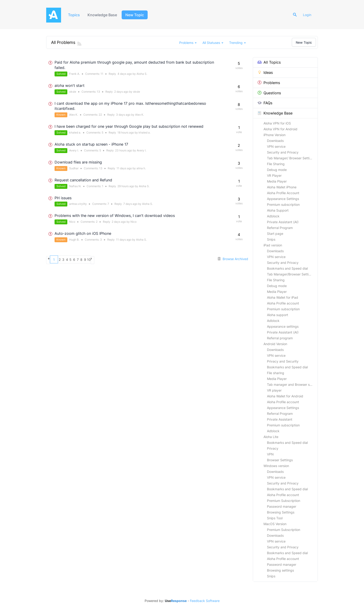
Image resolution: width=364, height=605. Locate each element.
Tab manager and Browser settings (292, 384)
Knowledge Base (104, 15)
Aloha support (278, 315)
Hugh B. (74, 240)
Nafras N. (75, 186)
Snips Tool (275, 518)
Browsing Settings (281, 512)
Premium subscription (283, 204)
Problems (269, 83)
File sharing (276, 373)
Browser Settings (280, 460)
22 (100, 115)
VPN (270, 454)
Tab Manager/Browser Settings (291, 274)
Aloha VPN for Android (280, 129)
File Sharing (276, 164)
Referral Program (280, 228)
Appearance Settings (283, 199)
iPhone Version (275, 135)
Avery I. (74, 150)
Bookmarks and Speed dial (287, 268)
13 (98, 92)
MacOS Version (275, 524)
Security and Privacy (283, 152)
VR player (274, 390)
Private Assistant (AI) (283, 222)
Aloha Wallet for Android (285, 396)
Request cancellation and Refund (83, 180)
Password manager (282, 506)
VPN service (276, 146)
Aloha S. (142, 74)
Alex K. (74, 115)
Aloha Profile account (283, 303)
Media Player (277, 181)
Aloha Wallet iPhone (282, 187)
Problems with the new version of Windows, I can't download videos (115, 216)
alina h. (141, 168)
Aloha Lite (271, 437)
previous (50, 259)
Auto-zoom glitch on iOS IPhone (83, 233)
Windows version (276, 466)
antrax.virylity (78, 204)
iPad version (273, 245)
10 (131, 260)
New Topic (137, 15)
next (140, 259)
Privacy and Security (283, 361)
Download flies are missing (78, 162)
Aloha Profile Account (283, 193)
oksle (73, 92)
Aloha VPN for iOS (277, 123)
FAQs (265, 103)
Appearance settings (283, 326)
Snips (271, 239)
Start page (275, 234)
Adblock (273, 216)
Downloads (275, 141)
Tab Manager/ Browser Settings (291, 158)
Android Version (275, 344)
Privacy (273, 448)
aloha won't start (70, 85)
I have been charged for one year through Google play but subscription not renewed (129, 126)
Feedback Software (205, 601)
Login (309, 15)
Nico (72, 222)
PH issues (63, 198)
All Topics (269, 62)
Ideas (265, 72)
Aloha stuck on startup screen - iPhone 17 (91, 144)
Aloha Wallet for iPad (283, 297)
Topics (75, 15)
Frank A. (75, 74)
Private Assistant (280, 419)
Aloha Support (278, 210)
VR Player (274, 175)
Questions (269, 93)
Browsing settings (280, 570)
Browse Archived (233, 259)
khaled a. (75, 132)
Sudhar (74, 168)
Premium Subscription (284, 501)
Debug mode (277, 170)
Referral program (280, 338)
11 (102, 74)
